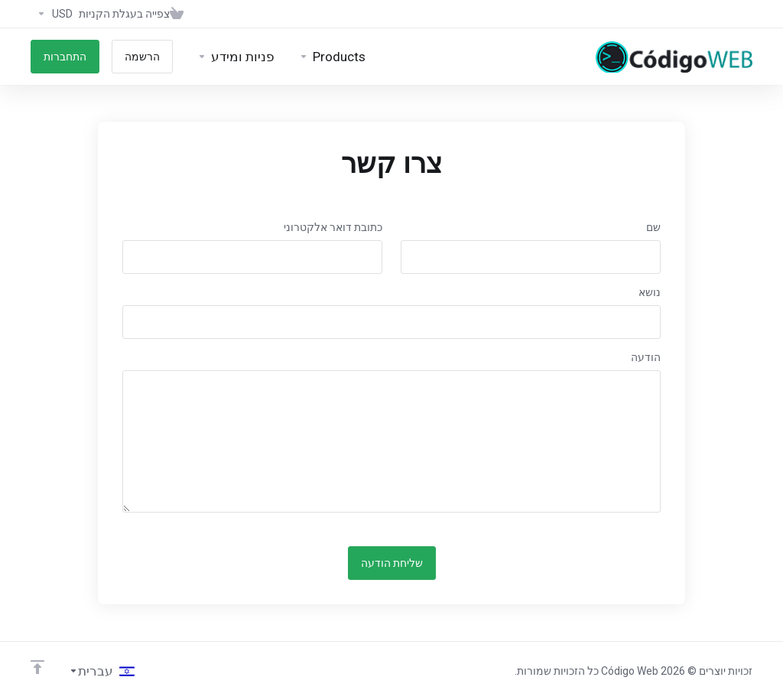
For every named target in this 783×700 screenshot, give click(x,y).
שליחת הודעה (392, 563)
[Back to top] (37, 667)
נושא (650, 292)
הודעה (646, 357)
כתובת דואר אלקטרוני (333, 227)
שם (653, 227)
